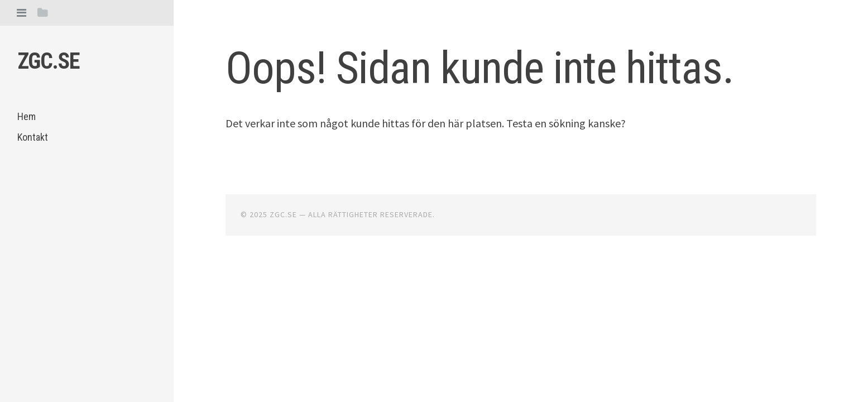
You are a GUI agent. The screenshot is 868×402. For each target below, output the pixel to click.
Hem (27, 116)
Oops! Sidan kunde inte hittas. (479, 68)
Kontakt (33, 137)
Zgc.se (49, 61)
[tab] (21, 13)
